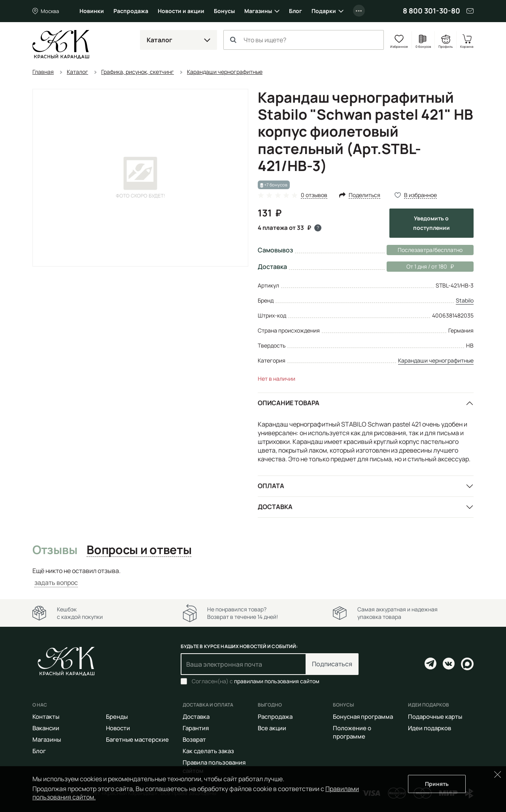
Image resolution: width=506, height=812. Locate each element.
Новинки (92, 11)
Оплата (271, 486)
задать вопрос (56, 583)
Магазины (258, 11)
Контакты (46, 717)
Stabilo (465, 300)
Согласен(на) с (256, 681)
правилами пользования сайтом (277, 681)
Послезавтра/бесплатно (430, 250)
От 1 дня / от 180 (420, 267)
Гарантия (196, 728)
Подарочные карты (435, 717)
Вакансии (46, 728)
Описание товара (289, 403)
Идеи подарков (430, 728)
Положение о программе (352, 732)
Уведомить (431, 223)
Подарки (324, 11)
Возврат (194, 740)
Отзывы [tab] (55, 550)
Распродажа (131, 11)
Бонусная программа (363, 717)
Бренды (117, 717)
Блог (295, 11)
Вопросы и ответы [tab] (139, 550)
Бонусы (224, 11)
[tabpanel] (253, 577)
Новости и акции (181, 11)
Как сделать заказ (208, 751)
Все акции (272, 728)
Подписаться (332, 664)
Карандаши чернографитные (436, 360)
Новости (118, 728)
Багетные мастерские (137, 740)
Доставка (275, 507)
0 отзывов (314, 195)
